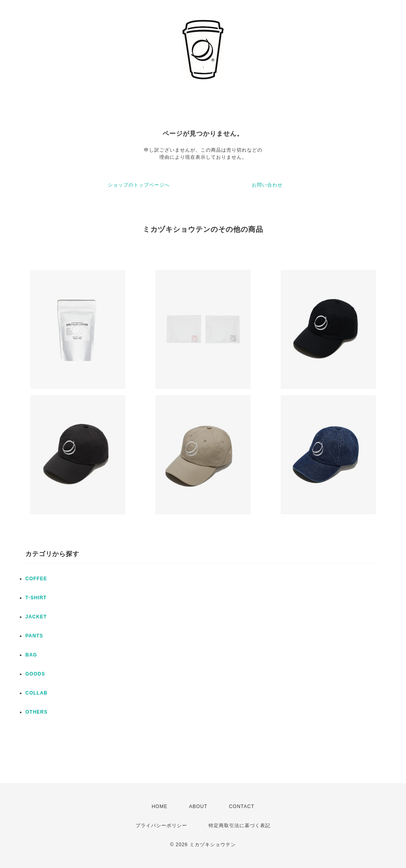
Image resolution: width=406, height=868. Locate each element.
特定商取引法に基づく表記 (239, 826)
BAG (31, 655)
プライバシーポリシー (161, 826)
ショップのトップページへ (139, 185)
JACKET (36, 617)
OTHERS (36, 712)
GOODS (35, 674)
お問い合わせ (267, 185)
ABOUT (198, 806)
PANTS (34, 636)
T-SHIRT (36, 598)
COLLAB (36, 693)
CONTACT (241, 806)
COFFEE (36, 579)
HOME (159, 806)
